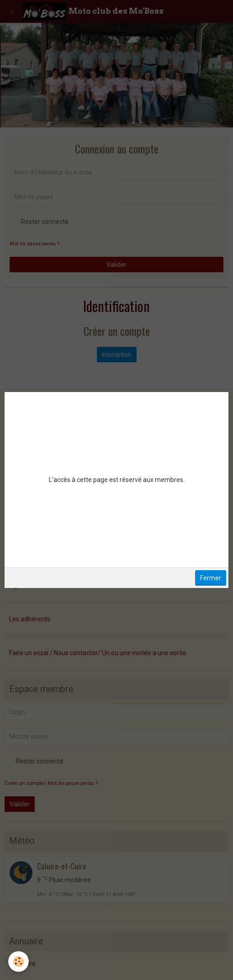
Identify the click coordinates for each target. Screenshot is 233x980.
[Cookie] (19, 961)
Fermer (211, 578)
